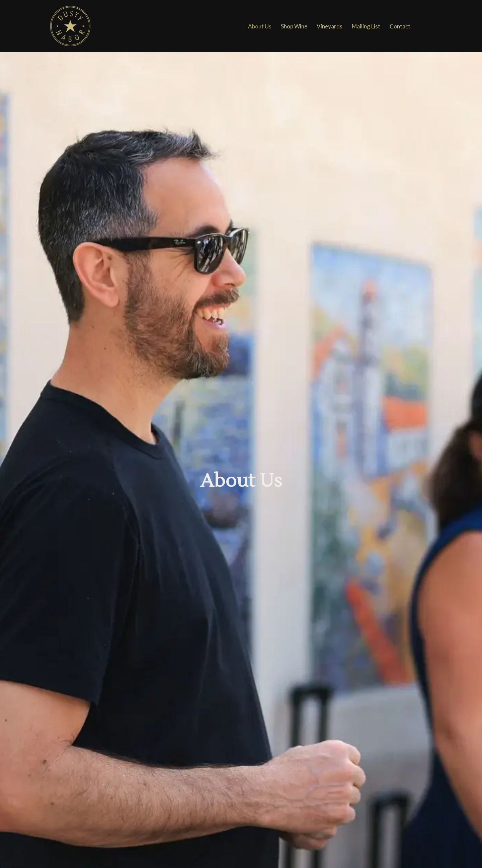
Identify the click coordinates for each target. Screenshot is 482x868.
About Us (260, 26)
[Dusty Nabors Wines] (70, 26)
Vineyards (330, 26)
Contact (400, 26)
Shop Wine (294, 26)
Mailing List (366, 26)
